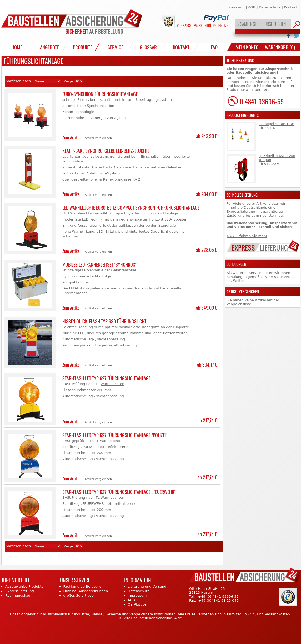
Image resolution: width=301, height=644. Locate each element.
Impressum (235, 7)
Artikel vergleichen (98, 138)
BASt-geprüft (73, 441)
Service (116, 47)
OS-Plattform (139, 604)
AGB (252, 7)
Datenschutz (270, 7)
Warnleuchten (112, 384)
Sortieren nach (18, 81)
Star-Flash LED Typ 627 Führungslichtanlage (106, 378)
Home (17, 47)
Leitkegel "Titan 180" (277, 124)
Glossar (148, 47)
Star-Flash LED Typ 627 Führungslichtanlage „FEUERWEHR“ (119, 492)
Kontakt (290, 7)
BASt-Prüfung (74, 384)
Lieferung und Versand (147, 586)
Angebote (50, 47)
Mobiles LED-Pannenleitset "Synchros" (99, 264)
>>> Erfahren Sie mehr (247, 236)
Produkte (83, 47)
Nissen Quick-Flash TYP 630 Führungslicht (104, 321)
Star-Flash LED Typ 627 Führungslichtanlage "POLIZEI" (115, 435)
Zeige (68, 81)
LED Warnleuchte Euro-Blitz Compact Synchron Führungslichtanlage (131, 208)
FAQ (214, 47)
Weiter (238, 281)
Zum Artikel (71, 137)
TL (97, 384)
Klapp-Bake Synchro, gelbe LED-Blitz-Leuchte (106, 151)
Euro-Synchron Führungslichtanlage (100, 94)
